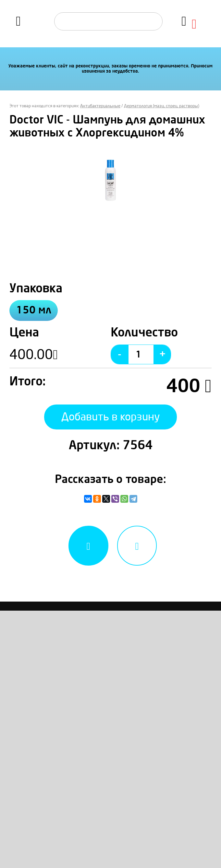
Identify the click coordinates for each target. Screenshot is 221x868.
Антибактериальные (100, 106)
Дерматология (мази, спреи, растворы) (162, 106)
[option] (111, 180)
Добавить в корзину (111, 417)
